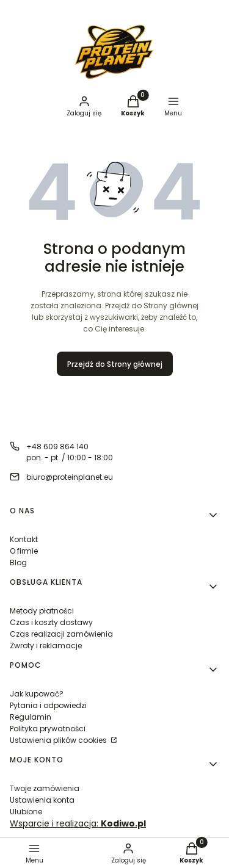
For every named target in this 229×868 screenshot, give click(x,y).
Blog (18, 562)
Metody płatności (42, 611)
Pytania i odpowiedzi (48, 705)
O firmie (24, 551)
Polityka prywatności (48, 729)
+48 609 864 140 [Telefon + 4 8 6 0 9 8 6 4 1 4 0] (57, 447)
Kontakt (24, 539)
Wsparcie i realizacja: (78, 823)
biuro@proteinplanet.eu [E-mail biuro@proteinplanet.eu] (70, 477)
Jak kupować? (37, 694)
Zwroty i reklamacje (46, 646)
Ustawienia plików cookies (59, 740)
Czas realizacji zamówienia (61, 634)
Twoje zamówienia (45, 788)
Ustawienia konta (42, 800)
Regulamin (31, 717)
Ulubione (26, 812)
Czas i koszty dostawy (51, 622)
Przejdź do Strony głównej (115, 364)
